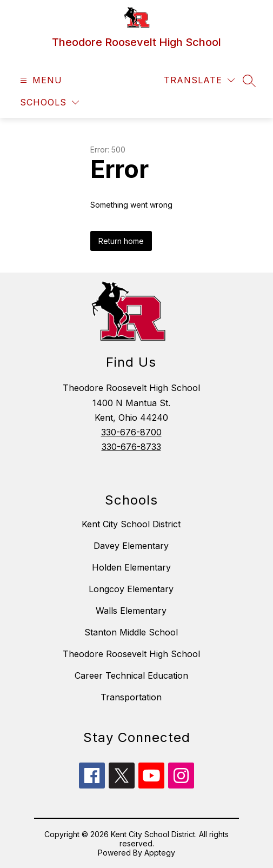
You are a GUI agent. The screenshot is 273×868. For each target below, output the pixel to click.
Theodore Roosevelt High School (131, 654)
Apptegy (160, 853)
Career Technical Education (131, 675)
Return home (121, 241)
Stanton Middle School (131, 632)
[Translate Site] (199, 80)
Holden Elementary (131, 567)
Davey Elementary (131, 546)
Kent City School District (131, 524)
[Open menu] (40, 80)
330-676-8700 (131, 432)
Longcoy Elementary (131, 589)
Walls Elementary (131, 611)
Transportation (131, 697)
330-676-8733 (131, 447)
